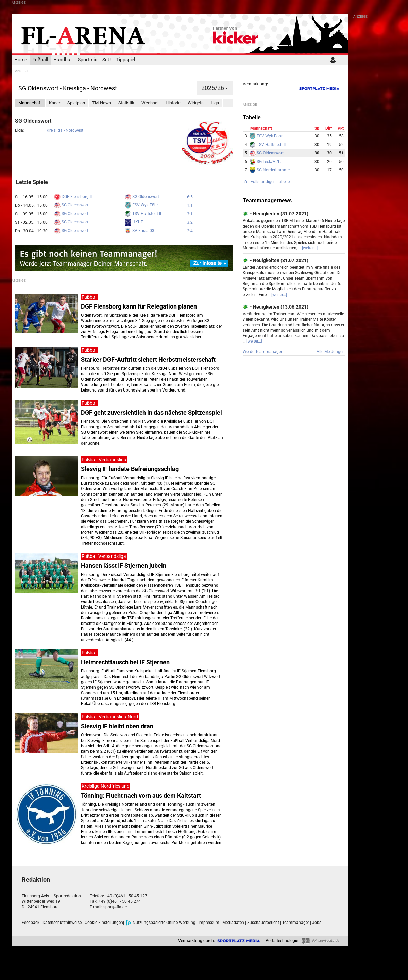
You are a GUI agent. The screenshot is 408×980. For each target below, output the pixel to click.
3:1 (190, 214)
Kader (55, 103)
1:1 (190, 205)
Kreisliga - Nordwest (65, 130)
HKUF (134, 222)
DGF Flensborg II (73, 197)
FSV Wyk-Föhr (141, 205)
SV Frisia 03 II (141, 231)
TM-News (102, 103)
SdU (107, 60)
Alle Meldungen (331, 352)
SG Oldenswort (142, 197)
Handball (63, 60)
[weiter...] (310, 248)
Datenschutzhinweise (62, 923)
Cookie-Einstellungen (104, 923)
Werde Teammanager (262, 352)
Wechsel (150, 103)
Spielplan (76, 103)
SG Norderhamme (269, 170)
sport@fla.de (115, 907)
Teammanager (296, 923)
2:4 (190, 231)
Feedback (31, 923)
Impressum (209, 923)
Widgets (196, 103)
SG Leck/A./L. (265, 162)
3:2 (190, 222)
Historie (173, 103)
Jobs (317, 923)
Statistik (126, 103)
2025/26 (215, 88)
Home (21, 60)
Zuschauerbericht (263, 923)
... (343, 60)
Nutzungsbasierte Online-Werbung (161, 923)
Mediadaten (233, 923)
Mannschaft (30, 103)
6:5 (190, 197)
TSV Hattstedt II (143, 214)
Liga (215, 103)
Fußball (40, 60)
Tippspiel (126, 60)
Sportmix (87, 60)
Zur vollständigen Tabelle (267, 182)
